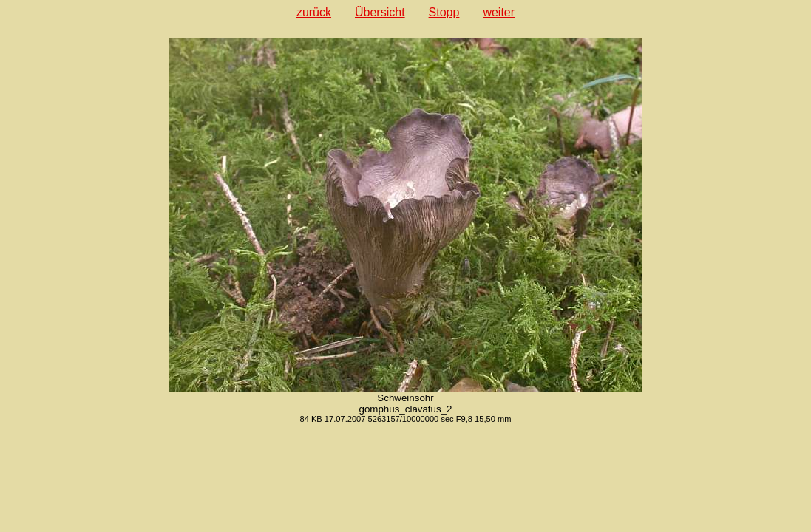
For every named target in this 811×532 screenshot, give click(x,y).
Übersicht (380, 12)
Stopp (444, 12)
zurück (314, 12)
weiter (499, 12)
